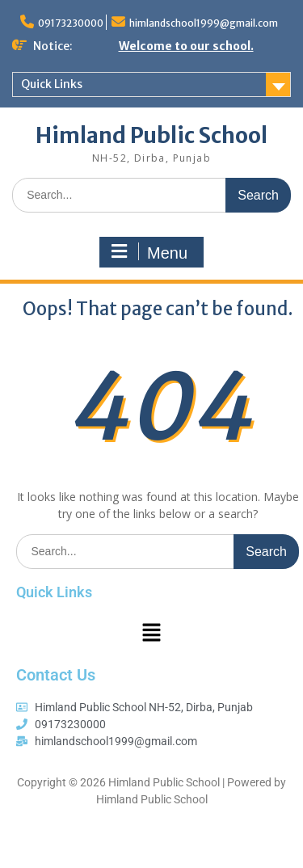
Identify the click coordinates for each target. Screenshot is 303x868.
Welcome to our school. (186, 46)
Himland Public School (151, 135)
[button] (151, 633)
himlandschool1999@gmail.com (204, 23)
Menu (149, 252)
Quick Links (52, 84)
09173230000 (71, 23)
